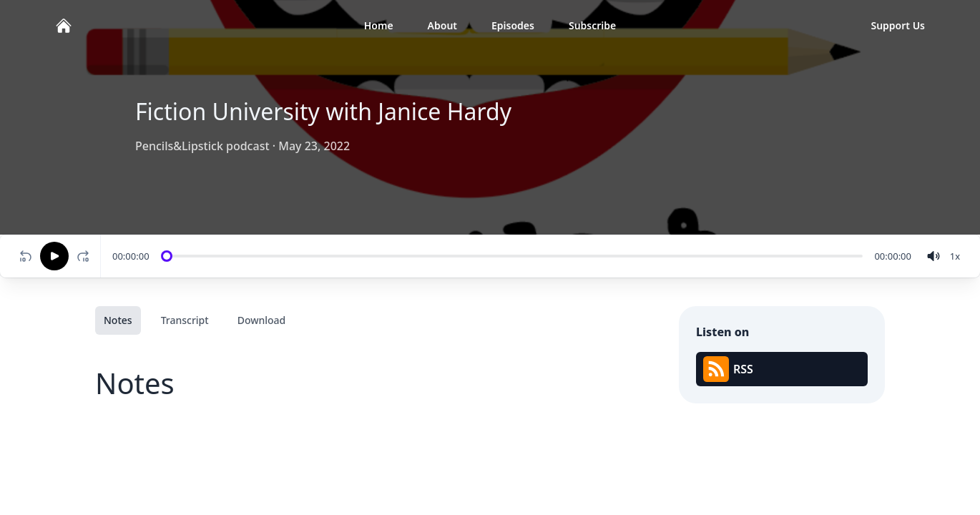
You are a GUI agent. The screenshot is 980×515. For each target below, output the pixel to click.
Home (379, 25)
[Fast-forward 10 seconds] (86, 256)
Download (262, 320)
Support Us (898, 25)
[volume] (934, 256)
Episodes (513, 25)
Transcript (185, 320)
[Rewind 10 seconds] (26, 256)
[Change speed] (955, 256)
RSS (728, 369)
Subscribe (592, 25)
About (442, 25)
